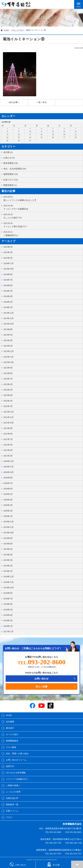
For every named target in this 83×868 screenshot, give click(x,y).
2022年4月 (8, 395)
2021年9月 (8, 428)
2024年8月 (8, 274)
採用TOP (10, 766)
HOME (6, 30)
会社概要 (10, 722)
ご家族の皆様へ (13, 785)
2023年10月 (9, 324)
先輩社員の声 (12, 798)
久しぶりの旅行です (42, 216)
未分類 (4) (8, 152)
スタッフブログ (18, 30)
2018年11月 (8, 582)
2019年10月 (9, 533)
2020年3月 (8, 505)
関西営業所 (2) (10, 185)
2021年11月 (8, 417)
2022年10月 (9, 362)
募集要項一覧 (12, 805)
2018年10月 (9, 588)
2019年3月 (8, 560)
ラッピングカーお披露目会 (42, 207)
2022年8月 (8, 373)
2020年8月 (8, 478)
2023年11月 (8, 318)
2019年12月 (9, 522)
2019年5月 (8, 549)
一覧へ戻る (41, 102)
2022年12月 (9, 351)
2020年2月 (8, 511)
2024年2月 (8, 302)
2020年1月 (8, 516)
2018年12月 (9, 577)
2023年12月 (9, 313)
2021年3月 (8, 456)
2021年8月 (8, 434)
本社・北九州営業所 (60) (15, 169)
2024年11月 (8, 263)
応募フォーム (12, 811)
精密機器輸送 (12, 741)
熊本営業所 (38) (11, 163)
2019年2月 (8, 566)
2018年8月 (8, 593)
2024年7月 (8, 280)
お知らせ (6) (9, 158)
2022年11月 (8, 357)
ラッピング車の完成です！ (42, 225)
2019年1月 (8, 571)
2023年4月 (8, 340)
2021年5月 (8, 445)
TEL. (41, 663)
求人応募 (53, 864)
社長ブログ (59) (11, 180)
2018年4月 (8, 615)
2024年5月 (8, 291)
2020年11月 (8, 467)
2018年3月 (8, 621)
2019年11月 (8, 527)
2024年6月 (8, 285)
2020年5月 (8, 494)
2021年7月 (8, 439)
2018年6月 (8, 604)
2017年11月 (8, 632)
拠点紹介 (10, 728)
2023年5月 (8, 335)
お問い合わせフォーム (16, 760)
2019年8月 (8, 544)
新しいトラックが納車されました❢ (42, 198)
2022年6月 (8, 384)
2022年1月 (8, 406)
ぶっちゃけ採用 (13, 792)
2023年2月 (8, 346)
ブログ (9, 817)
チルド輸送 (11, 747)
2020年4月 (8, 500)
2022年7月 (8, 379)
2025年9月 (8, 247)
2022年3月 (8, 401)
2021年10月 (9, 423)
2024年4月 (8, 296)
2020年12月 (9, 461)
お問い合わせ (41, 679)
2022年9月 (8, 368)
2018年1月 (8, 626)
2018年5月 (8, 610)
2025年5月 (8, 252)
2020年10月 (9, 472)
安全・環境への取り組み (17, 754)
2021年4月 (8, 450)
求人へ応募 (41, 687)
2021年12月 (9, 412)
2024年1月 (8, 307)
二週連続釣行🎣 (42, 233)
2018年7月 (8, 599)
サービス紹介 (12, 734)
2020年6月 (8, 489)
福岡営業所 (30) (11, 174)
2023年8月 (8, 329)
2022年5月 (8, 390)
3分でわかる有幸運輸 (16, 773)
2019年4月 (8, 555)
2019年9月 (8, 538)
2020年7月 (8, 483)
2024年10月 (9, 269)
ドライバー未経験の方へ (17, 779)
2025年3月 (8, 258)
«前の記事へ (14, 102)
